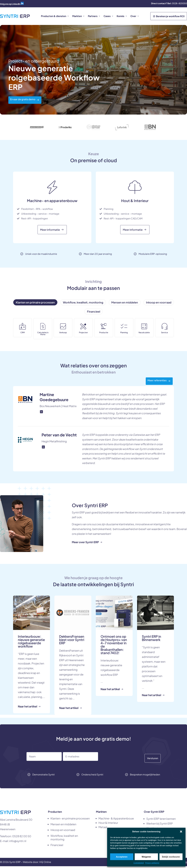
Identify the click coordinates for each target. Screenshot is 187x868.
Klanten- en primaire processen (70, 820)
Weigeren (146, 857)
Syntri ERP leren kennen (161, 820)
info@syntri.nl (18, 843)
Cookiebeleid (139, 863)
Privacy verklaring (152, 863)
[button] (181, 832)
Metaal (103, 829)
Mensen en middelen (63, 826)
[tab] (35, 302)
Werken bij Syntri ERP (160, 825)
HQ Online (45, 864)
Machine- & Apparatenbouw (116, 820)
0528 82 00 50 (22, 838)
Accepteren (122, 857)
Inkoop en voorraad (63, 832)
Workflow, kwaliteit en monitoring (64, 839)
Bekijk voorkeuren (171, 857)
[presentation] (125, 767)
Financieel (57, 847)
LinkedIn (16, 4)
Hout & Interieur (108, 824)
